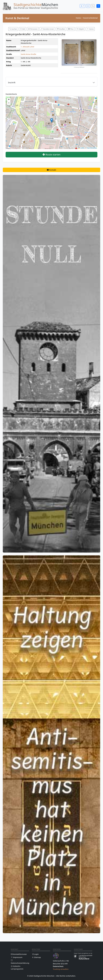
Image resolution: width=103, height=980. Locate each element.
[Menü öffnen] (98, 6)
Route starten (51, 155)
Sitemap (36, 957)
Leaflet (81, 148)
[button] (52, 120)
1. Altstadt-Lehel (27, 47)
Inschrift (12, 83)
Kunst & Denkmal (90, 18)
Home (78, 18)
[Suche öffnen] (93, 6)
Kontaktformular (19, 954)
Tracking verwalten (61, 969)
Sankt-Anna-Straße (29, 54)
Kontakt (51, 170)
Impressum (17, 957)
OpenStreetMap (92, 148)
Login (35, 954)
